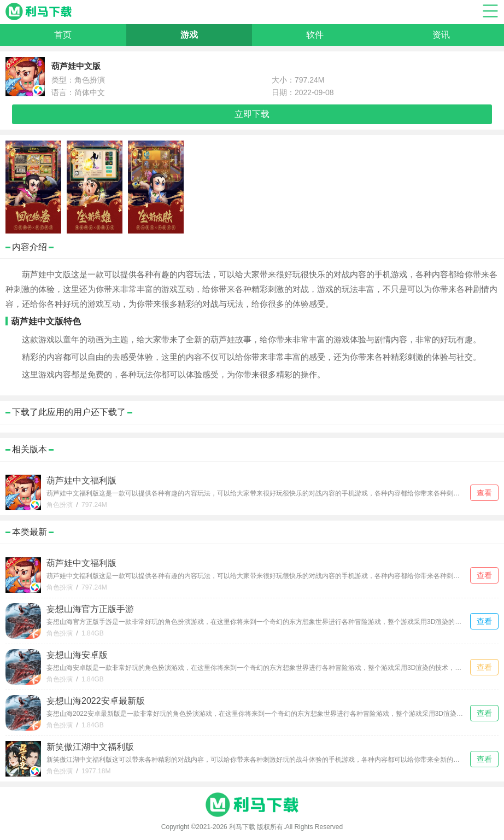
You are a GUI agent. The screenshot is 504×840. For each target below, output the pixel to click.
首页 (63, 35)
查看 (484, 493)
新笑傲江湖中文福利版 (90, 747)
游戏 (189, 35)
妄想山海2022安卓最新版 (96, 701)
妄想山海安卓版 (77, 655)
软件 (315, 35)
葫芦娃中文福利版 (81, 480)
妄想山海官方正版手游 (90, 609)
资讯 (441, 35)
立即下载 (252, 114)
